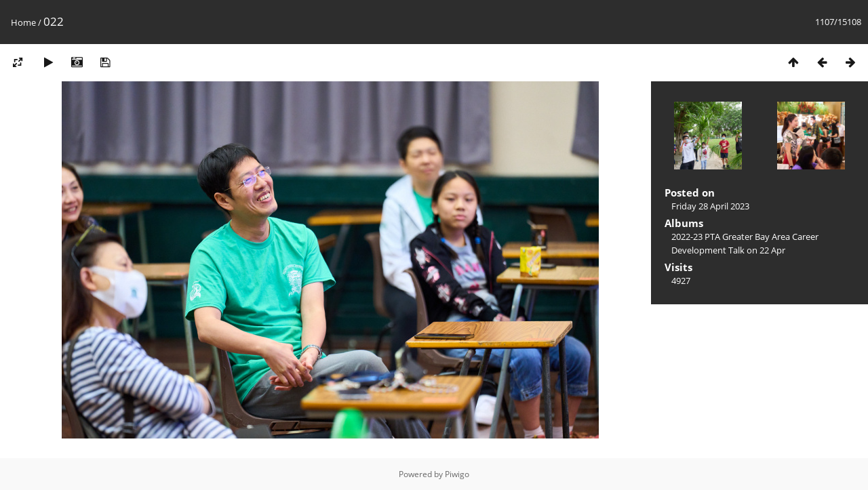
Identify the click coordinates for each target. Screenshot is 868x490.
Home (23, 22)
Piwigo (457, 474)
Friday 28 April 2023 (710, 206)
